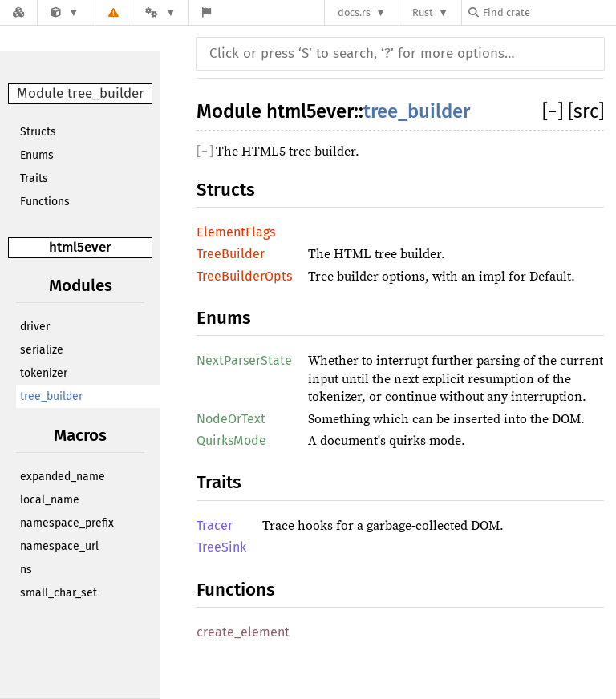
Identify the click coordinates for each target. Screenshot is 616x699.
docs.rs (354, 12)
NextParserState (244, 360)
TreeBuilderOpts (244, 276)
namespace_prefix (67, 523)
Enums (37, 155)
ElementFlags (236, 232)
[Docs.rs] (18, 12)
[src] (586, 111)
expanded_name (63, 477)
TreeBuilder (231, 254)
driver (35, 327)
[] (555, 111)
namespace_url (59, 546)
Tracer (215, 525)
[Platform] (160, 12)
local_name (50, 500)
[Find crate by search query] (549, 12)
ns (26, 570)
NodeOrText (231, 419)
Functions (45, 202)
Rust (423, 12)
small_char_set (59, 593)
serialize (42, 350)
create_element (243, 632)
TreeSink (221, 547)
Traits (34, 178)
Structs (38, 132)
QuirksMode (231, 440)
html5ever (80, 247)
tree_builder (51, 396)
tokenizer (44, 373)
